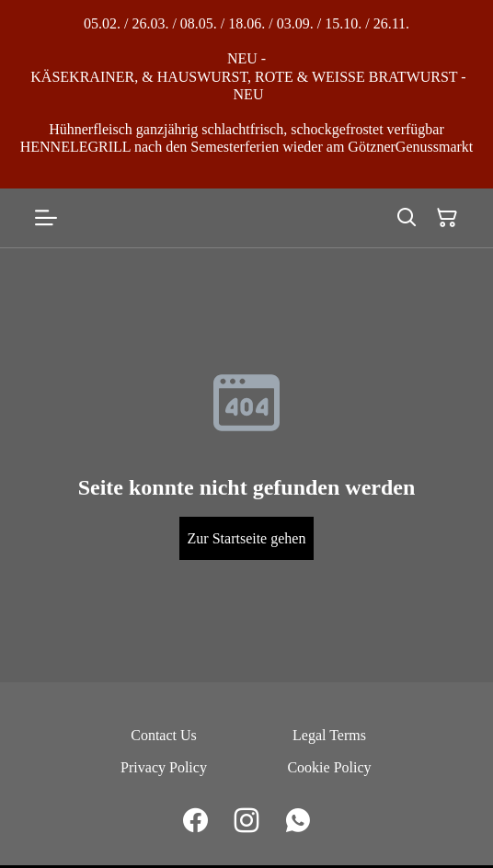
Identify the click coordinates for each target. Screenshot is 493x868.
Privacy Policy (164, 767)
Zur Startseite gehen (247, 538)
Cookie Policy (329, 767)
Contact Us (164, 735)
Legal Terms (329, 735)
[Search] (407, 218)
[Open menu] (46, 218)
